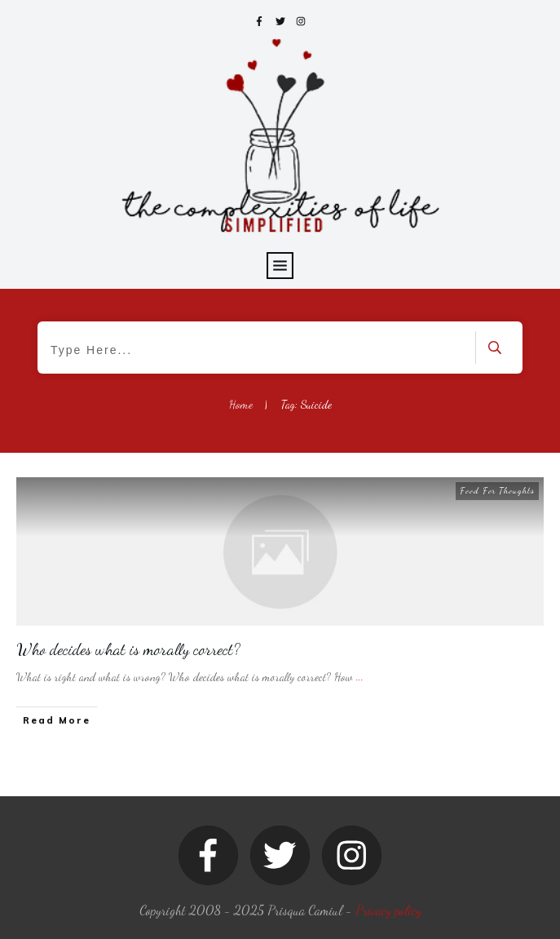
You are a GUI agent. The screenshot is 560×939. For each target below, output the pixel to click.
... (360, 677)
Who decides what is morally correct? (129, 649)
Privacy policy (388, 910)
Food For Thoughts (497, 491)
